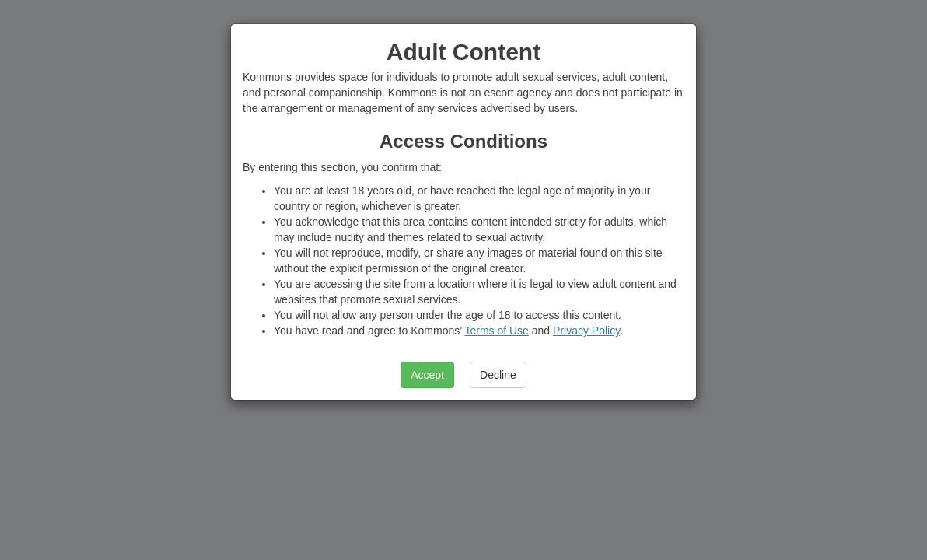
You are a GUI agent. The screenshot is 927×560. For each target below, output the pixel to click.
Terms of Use (496, 331)
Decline (498, 375)
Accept (427, 375)
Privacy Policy (586, 331)
